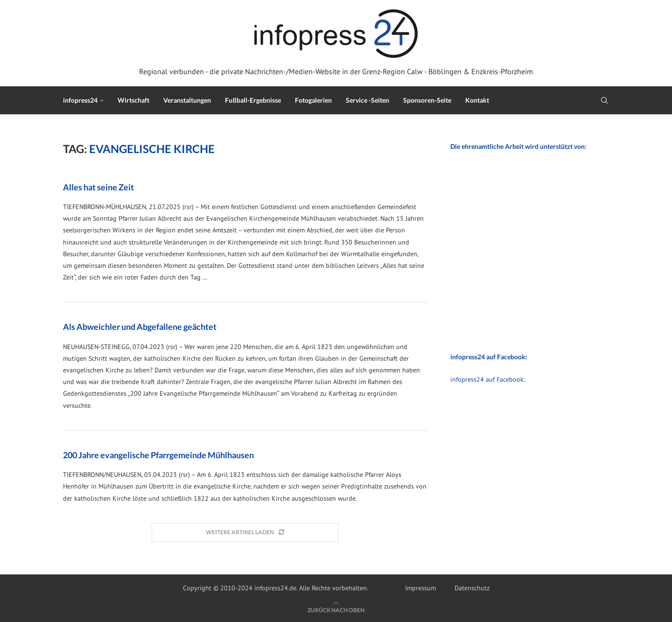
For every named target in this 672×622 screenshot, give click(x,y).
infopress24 (80, 100)
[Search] (604, 100)
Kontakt (477, 100)
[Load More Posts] (245, 533)
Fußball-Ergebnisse (253, 100)
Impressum (420, 588)
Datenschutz (472, 588)
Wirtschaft (133, 100)
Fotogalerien (313, 100)
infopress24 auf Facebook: (488, 379)
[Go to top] (336, 610)
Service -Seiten (367, 100)
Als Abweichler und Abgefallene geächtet (140, 327)
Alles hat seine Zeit (98, 187)
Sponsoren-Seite (427, 100)
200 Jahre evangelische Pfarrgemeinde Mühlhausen (158, 455)
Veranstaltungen (187, 100)
